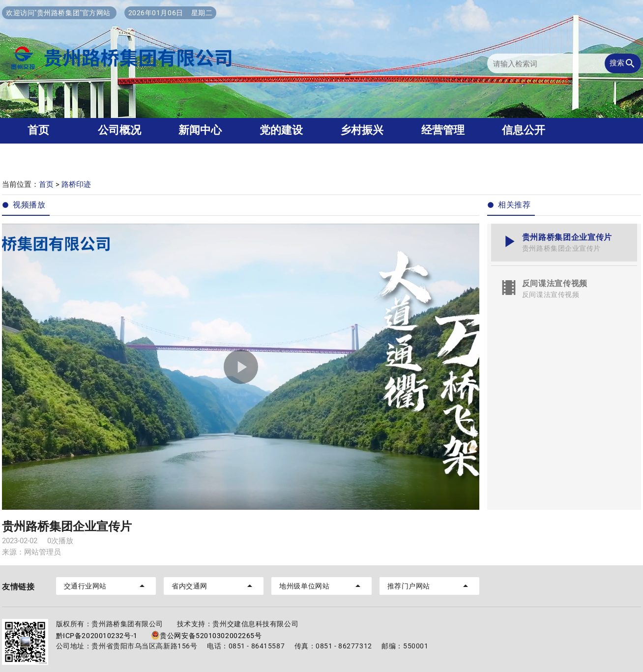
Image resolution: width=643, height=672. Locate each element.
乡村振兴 (362, 130)
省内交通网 (214, 586)
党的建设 (281, 130)
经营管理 (443, 130)
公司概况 (119, 130)
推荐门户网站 (429, 586)
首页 (46, 184)
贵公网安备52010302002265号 (206, 636)
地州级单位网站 (321, 586)
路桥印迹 (76, 184)
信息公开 (524, 130)
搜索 (623, 63)
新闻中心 (200, 130)
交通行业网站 (106, 586)
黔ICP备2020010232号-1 (97, 636)
